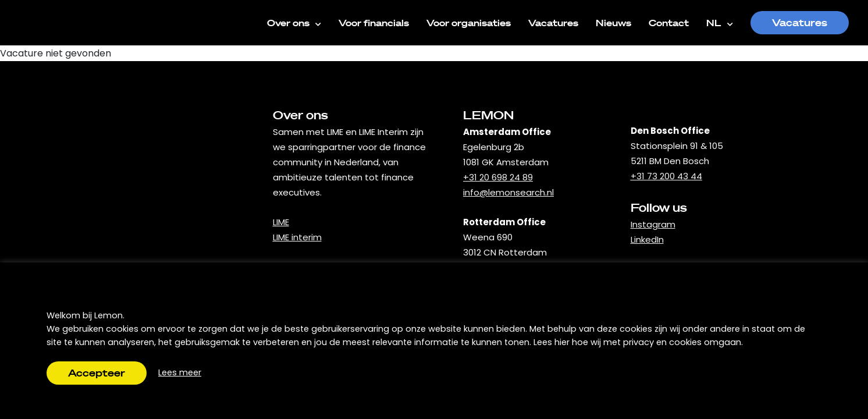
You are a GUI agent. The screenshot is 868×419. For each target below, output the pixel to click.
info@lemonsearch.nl (508, 192)
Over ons (294, 22)
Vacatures (553, 23)
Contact (669, 23)
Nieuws (613, 23)
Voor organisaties (469, 23)
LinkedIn (647, 239)
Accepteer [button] (97, 373)
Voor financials (374, 23)
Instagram (653, 224)
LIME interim (297, 237)
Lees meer (180, 372)
